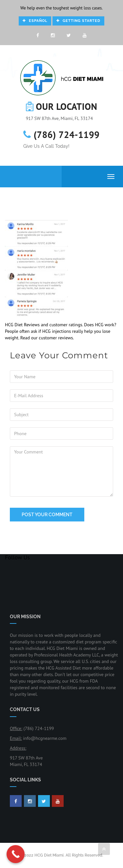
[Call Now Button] (16, 854)
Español (35, 21)
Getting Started (78, 21)
